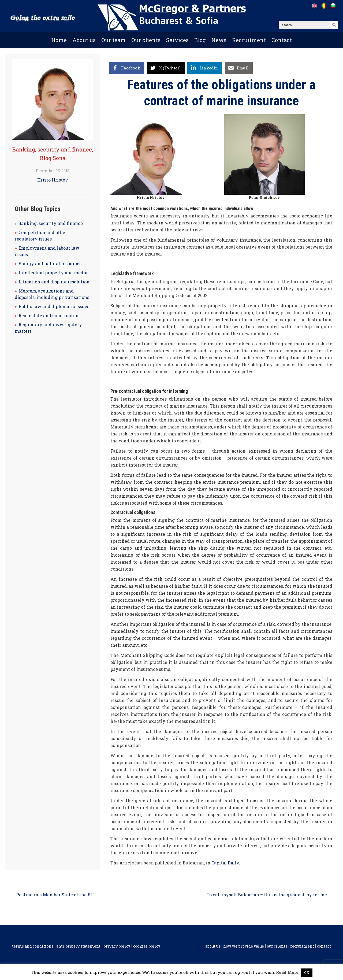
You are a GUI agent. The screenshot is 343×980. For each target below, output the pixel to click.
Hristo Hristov (53, 180)
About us (84, 40)
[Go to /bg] (333, 6)
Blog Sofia (53, 158)
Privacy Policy (117, 946)
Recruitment (249, 40)
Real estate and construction (49, 315)
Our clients (146, 40)
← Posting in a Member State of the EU (52, 895)
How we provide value (244, 946)
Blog (200, 40)
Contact (282, 40)
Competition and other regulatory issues (41, 236)
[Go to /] (314, 6)
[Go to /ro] (324, 6)
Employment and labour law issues (47, 251)
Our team (113, 40)
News (219, 40)
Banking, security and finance (52, 149)
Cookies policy (147, 946)
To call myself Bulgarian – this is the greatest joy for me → (269, 895)
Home (59, 40)
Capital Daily (225, 863)
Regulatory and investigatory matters (48, 328)
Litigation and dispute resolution (54, 282)
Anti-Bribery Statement (78, 946)
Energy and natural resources (50, 263)
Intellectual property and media (53, 273)
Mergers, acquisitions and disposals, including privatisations (52, 294)
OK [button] (307, 972)
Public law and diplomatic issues (54, 306)
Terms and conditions (33, 946)
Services (177, 40)
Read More (287, 972)
